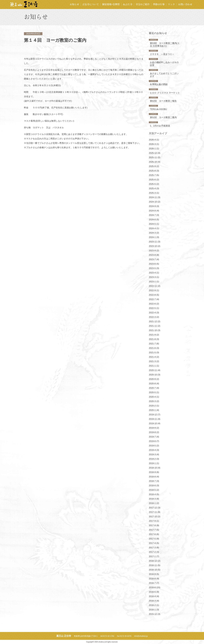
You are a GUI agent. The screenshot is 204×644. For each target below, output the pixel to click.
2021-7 (152, 344)
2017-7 (152, 530)
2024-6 (152, 220)
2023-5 (152, 268)
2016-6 (152, 587)
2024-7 (152, 215)
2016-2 (152, 605)
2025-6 (152, 180)
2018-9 (152, 472)
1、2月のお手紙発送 (160, 126)
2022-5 (152, 308)
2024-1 (152, 237)
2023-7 (152, 259)
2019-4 (152, 450)
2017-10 (153, 517)
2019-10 (153, 423)
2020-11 (153, 370)
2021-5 (152, 353)
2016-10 (153, 570)
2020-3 (152, 401)
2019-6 (152, 441)
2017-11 (153, 512)
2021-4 (152, 357)
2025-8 (152, 171)
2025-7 (152, 175)
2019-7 (152, 437)
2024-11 (153, 197)
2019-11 (153, 419)
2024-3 (152, 233)
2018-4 (152, 494)
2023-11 (153, 242)
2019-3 (152, 454)
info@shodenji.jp (141, 636)
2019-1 (152, 463)
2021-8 (152, 339)
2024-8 (152, 211)
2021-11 (153, 326)
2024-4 (152, 228)
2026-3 (152, 144)
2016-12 (153, 561)
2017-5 (152, 539)
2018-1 (152, 503)
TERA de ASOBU (158, 109)
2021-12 (153, 321)
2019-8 (152, 432)
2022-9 (152, 290)
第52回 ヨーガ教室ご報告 (163, 101)
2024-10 (153, 202)
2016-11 (153, 565)
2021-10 (153, 330)
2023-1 (152, 282)
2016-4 (152, 596)
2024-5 (152, 224)
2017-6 (152, 534)
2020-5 (152, 392)
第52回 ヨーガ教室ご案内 (163, 117)
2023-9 (152, 251)
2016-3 (152, 601)
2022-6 (152, 304)
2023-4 (152, 273)
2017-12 (153, 508)
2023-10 (153, 246)
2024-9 (152, 206)
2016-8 (152, 579)
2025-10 (153, 162)
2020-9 (152, 379)
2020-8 (152, 384)
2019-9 (152, 428)
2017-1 (152, 556)
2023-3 (152, 277)
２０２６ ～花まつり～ (162, 54)
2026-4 (152, 140)
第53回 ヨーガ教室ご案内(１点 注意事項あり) (165, 45)
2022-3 (152, 317)
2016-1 (152, 610)
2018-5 (152, 490)
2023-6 (152, 264)
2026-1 (152, 149)
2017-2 (152, 552)
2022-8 (152, 295)
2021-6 (152, 348)
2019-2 (152, 459)
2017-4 (152, 543)
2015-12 (153, 614)
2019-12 (153, 415)
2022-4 (152, 313)
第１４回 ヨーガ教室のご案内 (55, 40)
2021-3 (152, 361)
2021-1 (152, 366)
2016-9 (152, 574)
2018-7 (152, 481)
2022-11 (153, 286)
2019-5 (152, 446)
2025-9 (152, 166)
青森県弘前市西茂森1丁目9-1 (86, 636)
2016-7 (152, 583)
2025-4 (152, 188)
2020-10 (153, 375)
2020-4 (152, 397)
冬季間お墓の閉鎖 (159, 84)
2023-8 (152, 255)
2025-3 (152, 193)
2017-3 (152, 548)
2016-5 (152, 592)
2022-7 (152, 299)
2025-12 (153, 153)
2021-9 (152, 335)
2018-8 (152, 477)
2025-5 (152, 184)
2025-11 (153, 157)
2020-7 (152, 388)
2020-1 (152, 410)
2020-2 (152, 406)
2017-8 (152, 525)
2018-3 (152, 499)
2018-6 (152, 486)
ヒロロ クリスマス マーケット (165, 93)
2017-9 (152, 521)
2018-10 (153, 468)
